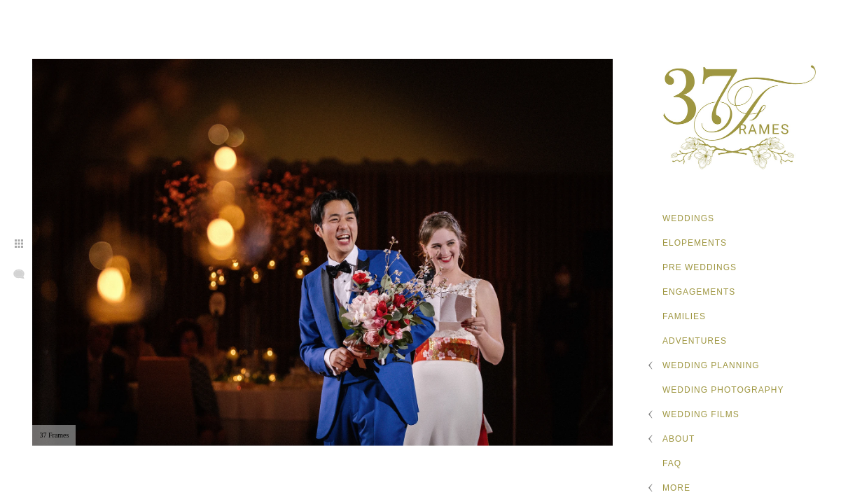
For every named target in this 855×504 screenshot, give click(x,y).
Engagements (699, 292)
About (679, 439)
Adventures (695, 341)
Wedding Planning (711, 365)
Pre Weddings (700, 267)
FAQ (672, 463)
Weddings (688, 218)
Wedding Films (701, 414)
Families (684, 316)
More (676, 488)
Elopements (695, 243)
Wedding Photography (723, 390)
